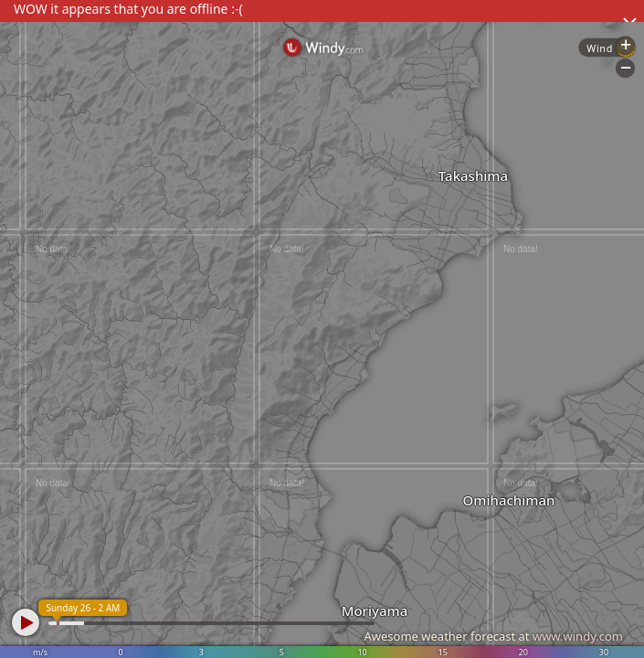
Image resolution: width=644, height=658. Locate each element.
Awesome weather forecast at (493, 636)
